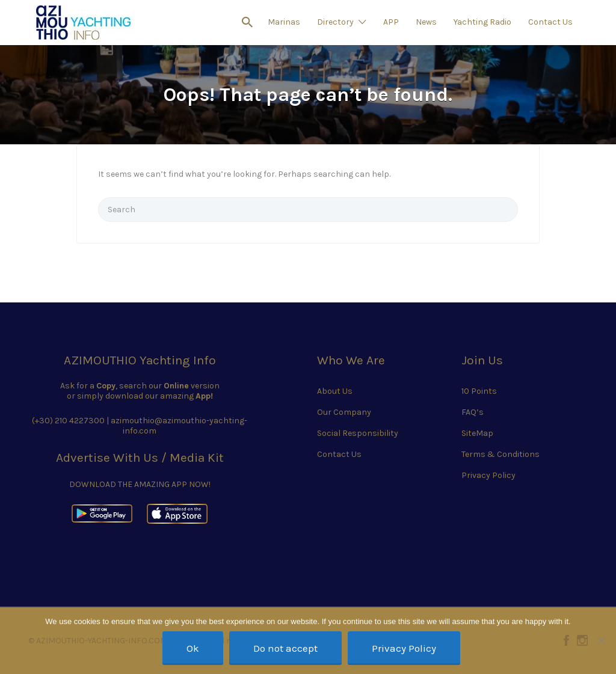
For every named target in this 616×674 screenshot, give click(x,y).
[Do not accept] (601, 640)
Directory (335, 22)
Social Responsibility (358, 433)
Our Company (344, 412)
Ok (193, 648)
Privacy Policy (488, 475)
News (426, 22)
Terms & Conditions (500, 454)
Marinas (284, 22)
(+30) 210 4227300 (68, 421)
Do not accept (285, 648)
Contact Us (550, 22)
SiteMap (477, 433)
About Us (335, 391)
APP (391, 22)
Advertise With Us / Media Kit (140, 458)
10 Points (479, 391)
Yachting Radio (482, 22)
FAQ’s (473, 412)
